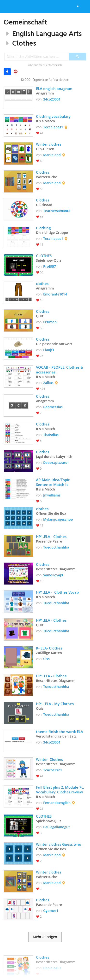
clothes (42, 283)
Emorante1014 (55, 294)
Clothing (43, 228)
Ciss (46, 659)
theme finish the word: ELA (60, 732)
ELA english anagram (54, 89)
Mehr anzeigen (45, 937)
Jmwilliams (52, 495)
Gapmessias (53, 407)
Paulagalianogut (57, 827)
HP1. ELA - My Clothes (55, 704)
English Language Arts (47, 33)
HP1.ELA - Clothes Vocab (57, 592)
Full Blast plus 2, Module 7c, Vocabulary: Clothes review (60, 790)
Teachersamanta (57, 211)
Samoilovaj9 (53, 575)
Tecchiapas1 (53, 127)
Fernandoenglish (57, 803)
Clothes (24, 43)
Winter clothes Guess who (59, 844)
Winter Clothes (49, 759)
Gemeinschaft (25, 22)
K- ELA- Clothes (50, 648)
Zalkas (48, 383)
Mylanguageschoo (58, 519)
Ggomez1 (51, 911)
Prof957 (50, 266)
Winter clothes (49, 144)
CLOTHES (44, 256)
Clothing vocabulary (53, 116)
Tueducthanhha (56, 547)
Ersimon (50, 322)
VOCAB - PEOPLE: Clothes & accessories (60, 370)
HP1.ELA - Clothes (51, 537)
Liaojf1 (49, 350)
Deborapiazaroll (56, 463)
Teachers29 (52, 770)
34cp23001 (52, 99)
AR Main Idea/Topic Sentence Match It (53, 482)
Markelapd (52, 155)
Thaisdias (51, 435)
